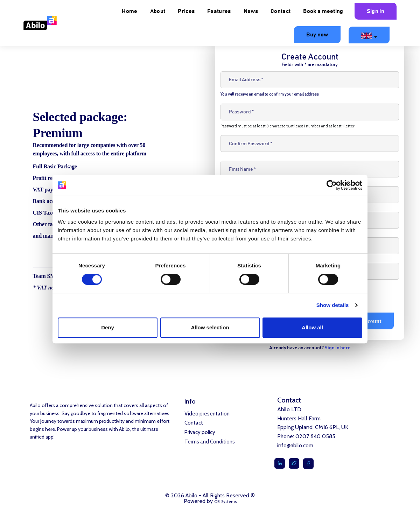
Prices (186, 11)
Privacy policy (200, 434)
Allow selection (210, 327)
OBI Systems (225, 502)
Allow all (312, 327)
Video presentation (207, 414)
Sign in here (338, 348)
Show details (333, 305)
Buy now (317, 35)
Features (219, 11)
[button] (369, 35)
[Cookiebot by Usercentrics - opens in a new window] (332, 185)
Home (129, 11)
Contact (281, 11)
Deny (108, 327)
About (158, 11)
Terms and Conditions (210, 444)
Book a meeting (323, 11)
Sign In (376, 11)
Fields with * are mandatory (310, 64)
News (251, 11)
